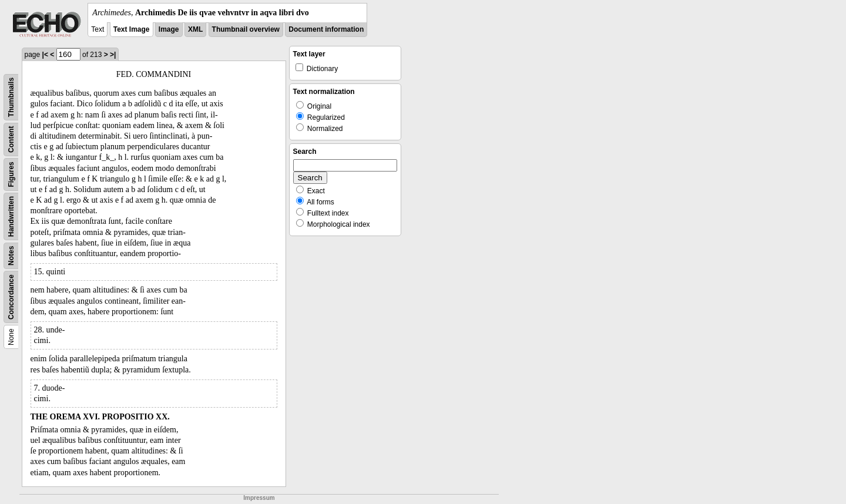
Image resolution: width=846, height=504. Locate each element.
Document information (326, 29)
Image (169, 29)
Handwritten (11, 216)
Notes (11, 256)
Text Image (132, 29)
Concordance (11, 297)
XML (195, 29)
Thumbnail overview (246, 29)
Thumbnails (11, 97)
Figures (11, 174)
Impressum (259, 498)
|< (45, 55)
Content (11, 140)
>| (113, 55)
